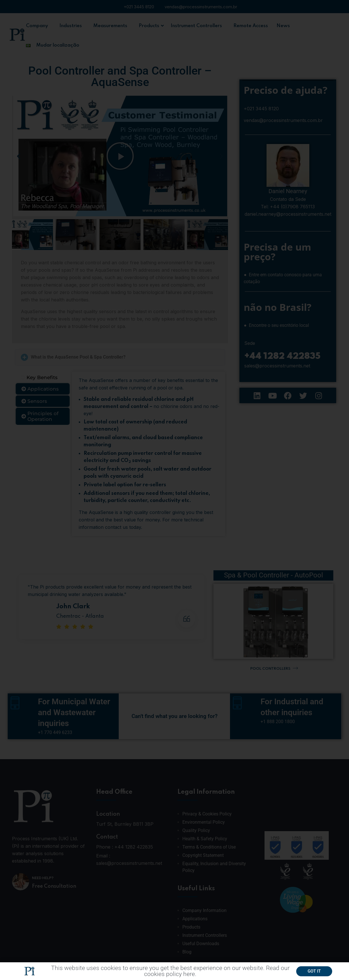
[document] (174, 490)
